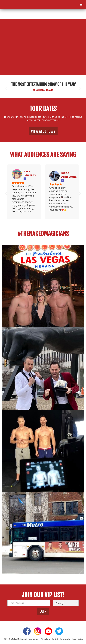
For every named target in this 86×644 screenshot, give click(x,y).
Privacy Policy (46, 639)
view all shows (43, 131)
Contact (55, 639)
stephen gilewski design (74, 639)
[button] (81, 5)
